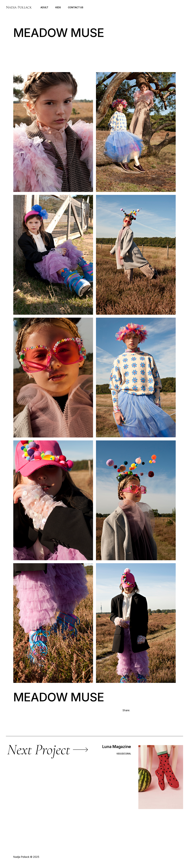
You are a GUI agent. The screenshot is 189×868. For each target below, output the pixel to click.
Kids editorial (124, 753)
